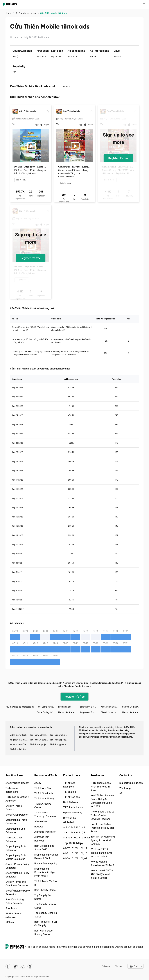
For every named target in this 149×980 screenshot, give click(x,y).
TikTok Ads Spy (43, 788)
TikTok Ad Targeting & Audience (17, 799)
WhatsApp (125, 788)
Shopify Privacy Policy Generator (17, 866)
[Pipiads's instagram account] (30, 966)
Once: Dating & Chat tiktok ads (48, 712)
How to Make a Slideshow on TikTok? (102, 864)
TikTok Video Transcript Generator (45, 814)
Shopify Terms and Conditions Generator (17, 884)
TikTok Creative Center (43, 806)
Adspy (38, 783)
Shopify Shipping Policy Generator (15, 901)
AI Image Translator (45, 832)
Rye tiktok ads (65, 707)
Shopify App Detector (17, 815)
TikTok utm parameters (12, 790)
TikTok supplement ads (60, 744)
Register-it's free (118, 158)
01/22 (83, 848)
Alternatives (41, 821)
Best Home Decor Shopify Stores (44, 932)
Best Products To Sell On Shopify (46, 924)
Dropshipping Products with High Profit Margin (45, 872)
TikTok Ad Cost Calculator (14, 839)
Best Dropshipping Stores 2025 (44, 848)
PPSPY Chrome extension (14, 915)
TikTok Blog (70, 792)
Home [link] (9, 13)
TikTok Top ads (71, 797)
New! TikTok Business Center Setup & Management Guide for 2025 (102, 801)
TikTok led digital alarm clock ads (20, 749)
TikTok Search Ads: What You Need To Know (101, 787)
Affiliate (10, 922)
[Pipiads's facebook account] (8, 966)
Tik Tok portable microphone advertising (60, 735)
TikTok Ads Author (73, 807)
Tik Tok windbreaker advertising (40, 735)
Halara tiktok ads (66, 712)
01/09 (66, 858)
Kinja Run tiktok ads (110, 707)
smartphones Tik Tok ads (20, 744)
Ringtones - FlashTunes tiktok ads (90, 712)
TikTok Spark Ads (44, 793)
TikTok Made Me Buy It (46, 883)
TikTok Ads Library (44, 799)
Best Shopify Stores (45, 890)
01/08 (74, 858)
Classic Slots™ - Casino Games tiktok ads (111, 712)
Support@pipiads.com (131, 783)
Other (84, 838)
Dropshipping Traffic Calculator (16, 822)
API (121, 793)
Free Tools (11, 908)
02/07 (66, 848)
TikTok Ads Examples (69, 785)
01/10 (83, 853)
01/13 (74, 853)
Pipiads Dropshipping (46, 864)
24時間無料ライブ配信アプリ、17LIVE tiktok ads (90, 707)
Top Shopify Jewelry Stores (45, 906)
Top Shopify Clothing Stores (46, 915)
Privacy (106, 966)
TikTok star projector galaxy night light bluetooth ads (40, 744)
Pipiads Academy (73, 813)
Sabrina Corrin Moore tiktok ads (133, 707)
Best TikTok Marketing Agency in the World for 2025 (103, 840)
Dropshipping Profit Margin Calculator (16, 857)
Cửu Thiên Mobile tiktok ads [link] (54, 13)
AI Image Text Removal (42, 839)
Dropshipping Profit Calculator (16, 848)
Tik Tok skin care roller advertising (40, 740)
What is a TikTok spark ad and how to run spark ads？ (101, 853)
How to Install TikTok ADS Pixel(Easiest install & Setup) (102, 874)
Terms (118, 966)
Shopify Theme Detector (14, 808)
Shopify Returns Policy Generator (18, 893)
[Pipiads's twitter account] (15, 966)
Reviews (39, 827)
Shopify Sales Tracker (17, 783)
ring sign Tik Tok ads (20, 740)
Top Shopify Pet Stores (43, 897)
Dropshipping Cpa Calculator (15, 831)
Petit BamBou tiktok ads (48, 707)
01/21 (66, 853)
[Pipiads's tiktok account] (23, 966)
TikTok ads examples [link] (26, 13)
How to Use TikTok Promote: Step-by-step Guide (102, 828)
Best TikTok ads (72, 802)
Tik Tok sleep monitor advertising (60, 740)
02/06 (74, 848)
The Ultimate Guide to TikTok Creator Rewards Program (102, 815)
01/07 (83, 858)
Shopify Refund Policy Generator (17, 875)
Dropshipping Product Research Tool (46, 857)
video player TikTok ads (20, 735)
